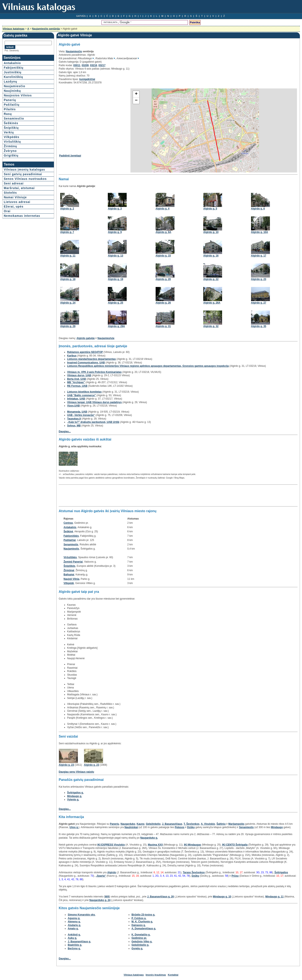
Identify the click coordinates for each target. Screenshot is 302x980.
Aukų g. (72, 938)
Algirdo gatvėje (86, 338)
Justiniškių (13, 72)
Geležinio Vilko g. (142, 942)
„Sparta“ (101, 876)
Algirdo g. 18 (68, 279)
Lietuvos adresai (17, 202)
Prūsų (235, 876)
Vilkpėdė (69, 583)
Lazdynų (10, 82)
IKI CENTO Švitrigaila (235, 845)
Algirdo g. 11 (68, 256)
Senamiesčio (14, 118)
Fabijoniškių (14, 68)
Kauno (140, 824)
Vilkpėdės (12, 137)
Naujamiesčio (14, 86)
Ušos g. (74, 827)
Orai (7, 211)
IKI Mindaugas (192, 845)
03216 (93, 65)
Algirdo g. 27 (259, 303)
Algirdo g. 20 (163, 279)
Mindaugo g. (75, 796)
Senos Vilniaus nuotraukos (25, 179)
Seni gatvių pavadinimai (23, 174)
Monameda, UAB (77, 412)
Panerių (10, 100)
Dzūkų (191, 827)
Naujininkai (131, 827)
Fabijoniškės (71, 536)
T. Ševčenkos (192, 824)
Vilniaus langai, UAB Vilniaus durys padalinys (94, 402)
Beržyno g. (74, 948)
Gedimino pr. (139, 938)
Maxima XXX (155, 845)
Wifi (107, 897)
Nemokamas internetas (22, 216)
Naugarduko (128, 824)
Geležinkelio (153, 824)
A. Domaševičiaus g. (144, 929)
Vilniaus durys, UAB (79, 375)
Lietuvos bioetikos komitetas (84, 392)
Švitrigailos (281, 872)
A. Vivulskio (208, 824)
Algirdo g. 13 (115, 256)
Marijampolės (236, 824)
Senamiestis (71, 545)
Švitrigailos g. (75, 793)
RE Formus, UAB (77, 386)
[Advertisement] (94, 118)
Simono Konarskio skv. (82, 915)
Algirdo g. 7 (67, 232)
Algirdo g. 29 (68, 326)
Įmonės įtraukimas (156, 975)
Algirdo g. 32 (211, 326)
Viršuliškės (70, 557)
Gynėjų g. (137, 948)
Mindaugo (277, 827)
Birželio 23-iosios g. (143, 915)
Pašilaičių (12, 105)
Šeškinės (11, 123)
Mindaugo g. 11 (274, 897)
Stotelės (10, 193)
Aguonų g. (74, 918)
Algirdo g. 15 (163, 256)
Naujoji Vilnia (71, 579)
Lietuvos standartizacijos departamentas (91, 359)
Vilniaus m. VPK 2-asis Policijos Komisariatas (94, 372)
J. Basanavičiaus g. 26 (160, 897)
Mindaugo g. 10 (222, 897)
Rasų (8, 114)
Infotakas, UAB (76, 399)
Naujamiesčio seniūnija (46, 29)
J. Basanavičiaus (172, 824)
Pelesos (180, 827)
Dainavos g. (139, 925)
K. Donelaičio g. (141, 935)
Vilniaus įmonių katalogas (24, 170)
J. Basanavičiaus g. (79, 942)
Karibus (72, 356)
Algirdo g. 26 (163, 303)
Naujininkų (12, 91)
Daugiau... (65, 431)
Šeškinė (68, 531)
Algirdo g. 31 (163, 326)
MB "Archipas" (76, 382)
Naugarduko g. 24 (100, 900)
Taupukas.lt (74, 419)
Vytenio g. (73, 800)
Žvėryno (10, 151)
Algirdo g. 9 (115, 232)
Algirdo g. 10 (211, 232)
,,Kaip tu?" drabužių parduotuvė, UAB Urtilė (93, 422)
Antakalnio (12, 63)
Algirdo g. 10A (260, 232)
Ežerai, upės (14, 207)
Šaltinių (221, 824)
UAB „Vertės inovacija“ (81, 415)
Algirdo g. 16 (211, 256)
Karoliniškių (13, 77)
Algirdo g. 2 (67, 209)
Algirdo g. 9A (163, 232)
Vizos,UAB (73, 406)
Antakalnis (70, 527)
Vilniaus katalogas (14, 29)
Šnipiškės (69, 566)
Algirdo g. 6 (258, 209)
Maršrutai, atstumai (19, 188)
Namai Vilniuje (15, 197)
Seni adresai (14, 183)
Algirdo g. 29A (116, 326)
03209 (85, 65)
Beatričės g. (75, 945)
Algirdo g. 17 (259, 256)
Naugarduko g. (149, 838)
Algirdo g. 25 (115, 303)
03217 (102, 65)
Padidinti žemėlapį (70, 156)
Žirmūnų (10, 146)
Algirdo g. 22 (211, 279)
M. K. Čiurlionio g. (142, 922)
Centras (68, 523)
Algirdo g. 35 (259, 326)
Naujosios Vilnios (18, 95)
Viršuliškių (12, 142)
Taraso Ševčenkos (194, 872)
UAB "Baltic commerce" (81, 395)
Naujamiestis (71, 549)
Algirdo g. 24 (68, 303)
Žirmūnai (69, 570)
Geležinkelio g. (140, 945)
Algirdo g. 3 (115, 209)
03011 (77, 65)
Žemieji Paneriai (73, 562)
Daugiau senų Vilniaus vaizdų (76, 772)
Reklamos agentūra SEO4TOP (85, 352)
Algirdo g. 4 (163, 209)
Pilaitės (10, 109)
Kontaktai (173, 975)
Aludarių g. (74, 925)
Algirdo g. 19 (115, 279)
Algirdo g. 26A (212, 303)
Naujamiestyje (106, 338)
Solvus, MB (74, 426)
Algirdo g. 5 (210, 209)
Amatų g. (73, 929)
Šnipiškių (11, 128)
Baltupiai (69, 575)
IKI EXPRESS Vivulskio (111, 845)
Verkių (9, 132)
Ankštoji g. (74, 935)
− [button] (136, 101)
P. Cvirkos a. (139, 918)
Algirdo (112, 872)
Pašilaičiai (70, 540)
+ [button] (136, 94)
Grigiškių (11, 155)
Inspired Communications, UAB (86, 363)
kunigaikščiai (87, 79)
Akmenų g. (74, 922)
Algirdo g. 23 (259, 279)
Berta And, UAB (77, 379)
